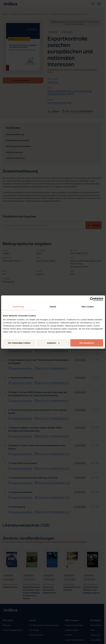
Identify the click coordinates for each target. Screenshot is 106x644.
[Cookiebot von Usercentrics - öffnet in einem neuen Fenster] (92, 299)
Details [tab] (53, 306)
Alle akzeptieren (87, 343)
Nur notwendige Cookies (19, 343)
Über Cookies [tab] (88, 306)
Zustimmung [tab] (18, 306)
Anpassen (53, 343)
